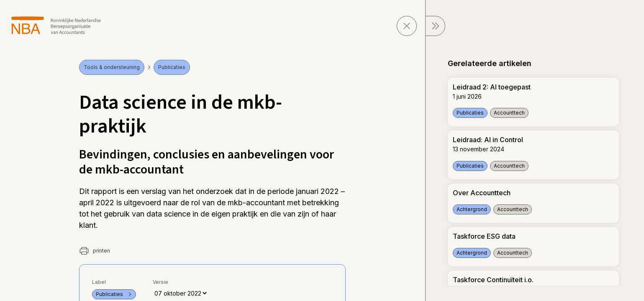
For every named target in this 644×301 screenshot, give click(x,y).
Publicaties (172, 67)
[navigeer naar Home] (56, 25)
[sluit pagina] (407, 26)
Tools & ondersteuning (112, 67)
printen (95, 251)
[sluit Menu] (435, 26)
